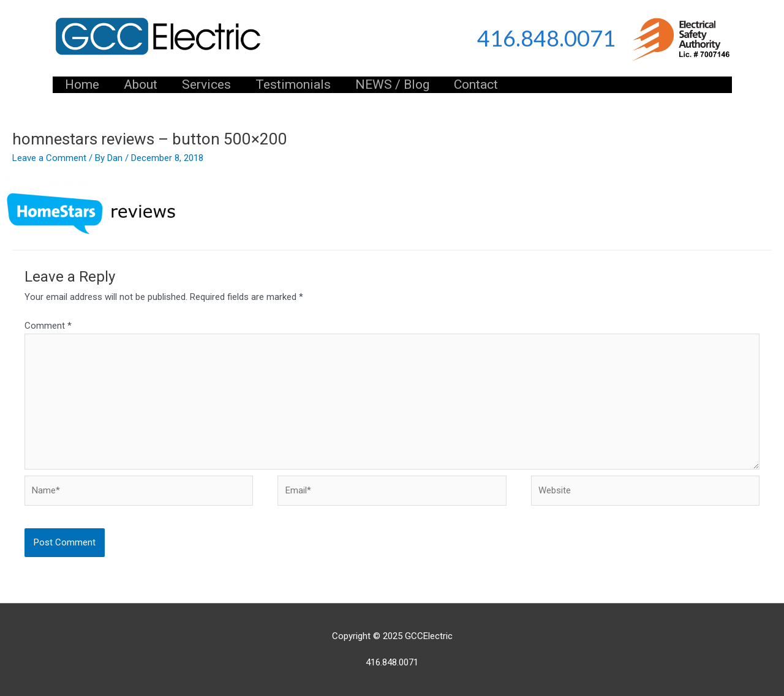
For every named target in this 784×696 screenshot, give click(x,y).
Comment (48, 326)
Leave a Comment (49, 158)
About (141, 84)
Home (82, 84)
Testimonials (293, 84)
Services (206, 84)
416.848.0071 (546, 38)
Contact (476, 84)
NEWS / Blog (392, 84)
